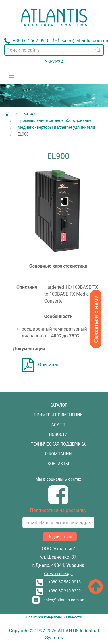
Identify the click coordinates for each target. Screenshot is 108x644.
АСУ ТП (58, 425)
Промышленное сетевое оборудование (55, 120)
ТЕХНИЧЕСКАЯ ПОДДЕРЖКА (58, 444)
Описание (41, 365)
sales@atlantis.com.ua (58, 600)
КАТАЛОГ (58, 405)
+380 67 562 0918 (58, 582)
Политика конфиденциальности (54, 617)
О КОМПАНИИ (58, 454)
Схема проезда (58, 574)
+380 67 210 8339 (58, 591)
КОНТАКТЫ (58, 464)
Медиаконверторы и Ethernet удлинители (56, 127)
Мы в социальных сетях (58, 479)
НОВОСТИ (58, 434)
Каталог (31, 114)
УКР (49, 61)
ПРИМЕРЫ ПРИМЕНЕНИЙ (58, 415)
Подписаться (60, 537)
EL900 (23, 134)
